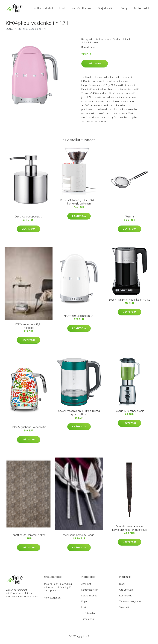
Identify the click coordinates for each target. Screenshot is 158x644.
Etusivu (9, 31)
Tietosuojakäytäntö (130, 604)
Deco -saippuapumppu (28, 219)
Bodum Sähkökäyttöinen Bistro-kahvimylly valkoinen (79, 204)
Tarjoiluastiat (106, 9)
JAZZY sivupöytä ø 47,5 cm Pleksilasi (29, 328)
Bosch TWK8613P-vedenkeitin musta (129, 302)
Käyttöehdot (126, 598)
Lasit (62, 9)
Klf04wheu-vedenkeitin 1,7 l (79, 318)
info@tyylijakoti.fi (53, 600)
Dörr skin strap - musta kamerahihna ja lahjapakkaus (129, 530)
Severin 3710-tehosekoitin (129, 413)
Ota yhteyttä (126, 592)
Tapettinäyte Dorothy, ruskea (29, 537)
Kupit (84, 604)
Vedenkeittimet (122, 41)
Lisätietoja (95, 66)
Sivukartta (125, 609)
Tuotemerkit (141, 9)
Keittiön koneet (82, 9)
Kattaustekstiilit (43, 9)
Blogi (124, 9)
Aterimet (86, 586)
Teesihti (129, 219)
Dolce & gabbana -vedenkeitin (28, 429)
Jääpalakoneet (90, 45)
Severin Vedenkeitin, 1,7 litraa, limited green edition (79, 415)
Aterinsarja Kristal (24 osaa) (79, 537)
